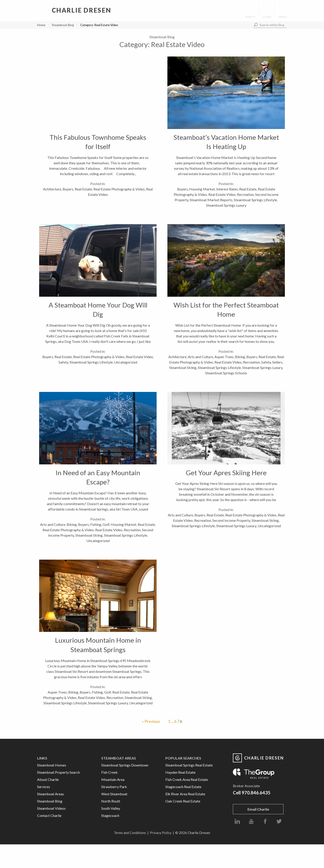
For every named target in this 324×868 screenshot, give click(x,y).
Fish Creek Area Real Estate (187, 779)
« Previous (151, 721)
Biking (240, 357)
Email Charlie (258, 809)
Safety (63, 362)
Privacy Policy (161, 833)
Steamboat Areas (51, 794)
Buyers (68, 189)
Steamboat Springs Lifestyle (255, 200)
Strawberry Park (114, 787)
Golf (106, 524)
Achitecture (52, 189)
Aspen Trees (224, 357)
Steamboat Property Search (58, 772)
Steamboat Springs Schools (226, 373)
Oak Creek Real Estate (183, 801)
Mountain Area (113, 779)
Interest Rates (227, 189)
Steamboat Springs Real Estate (189, 765)
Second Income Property (231, 520)
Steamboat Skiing (183, 367)
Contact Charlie (49, 815)
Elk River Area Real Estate (185, 794)
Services (44, 787)
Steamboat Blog (63, 25)
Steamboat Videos (51, 808)
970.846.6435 (256, 793)
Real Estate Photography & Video (119, 189)
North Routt (111, 801)
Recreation (245, 194)
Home (41, 25)
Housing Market (202, 189)
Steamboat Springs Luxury (226, 205)
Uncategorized (126, 362)
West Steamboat (114, 794)
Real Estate (83, 189)
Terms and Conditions (130, 833)
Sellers (277, 362)
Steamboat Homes (52, 765)
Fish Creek (109, 772)
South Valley (111, 808)
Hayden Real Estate (180, 772)
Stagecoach (110, 815)
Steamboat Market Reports (211, 200)
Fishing (96, 524)
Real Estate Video (222, 194)
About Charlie (48, 779)
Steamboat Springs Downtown (125, 765)
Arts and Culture (200, 357)
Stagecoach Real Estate (183, 787)
